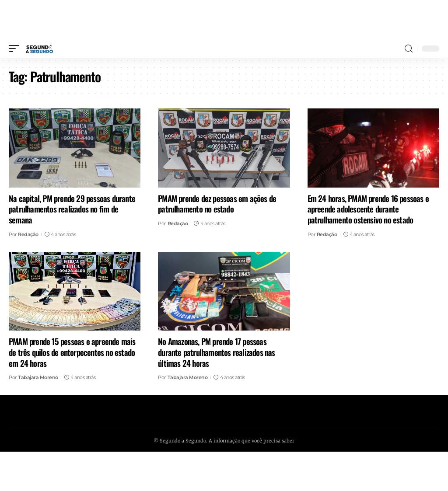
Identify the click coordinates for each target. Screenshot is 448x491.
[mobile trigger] (16, 49)
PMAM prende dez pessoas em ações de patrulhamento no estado (217, 204)
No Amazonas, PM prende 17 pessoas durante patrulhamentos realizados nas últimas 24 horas (216, 352)
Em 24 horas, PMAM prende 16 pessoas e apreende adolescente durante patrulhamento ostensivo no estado (368, 209)
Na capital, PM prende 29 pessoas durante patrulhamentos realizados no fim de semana (72, 209)
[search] (409, 49)
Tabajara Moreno (38, 377)
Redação (28, 234)
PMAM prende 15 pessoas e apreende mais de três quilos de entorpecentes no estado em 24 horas (72, 352)
